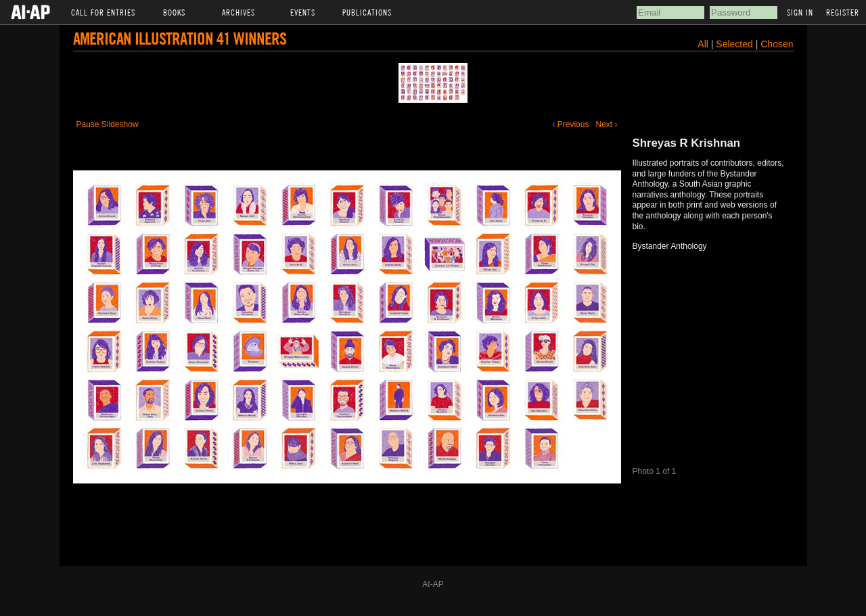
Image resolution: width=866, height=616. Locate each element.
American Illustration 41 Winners (180, 38)
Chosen (777, 44)
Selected (735, 44)
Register (843, 12)
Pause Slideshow (108, 124)
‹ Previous (570, 124)
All (703, 44)
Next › (606, 124)
